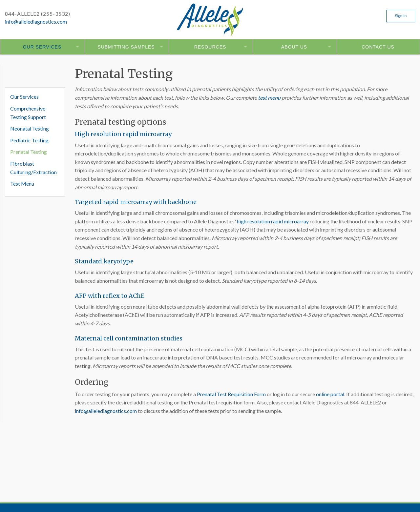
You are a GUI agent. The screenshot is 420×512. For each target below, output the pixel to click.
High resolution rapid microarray (123, 134)
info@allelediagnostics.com (36, 21)
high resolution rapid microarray (273, 221)
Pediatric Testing (29, 140)
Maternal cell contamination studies (129, 338)
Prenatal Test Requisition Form (231, 394)
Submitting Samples (126, 47)
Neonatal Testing (30, 128)
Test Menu (22, 184)
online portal (330, 394)
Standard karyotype (104, 261)
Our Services (42, 47)
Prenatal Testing (29, 152)
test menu (269, 98)
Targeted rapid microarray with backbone (136, 202)
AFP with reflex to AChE (110, 296)
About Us (294, 47)
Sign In (401, 16)
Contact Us (378, 47)
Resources (210, 47)
